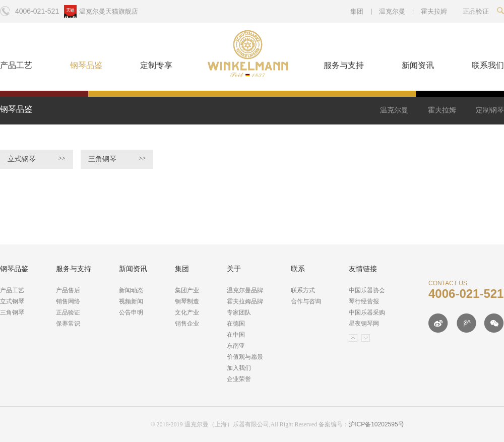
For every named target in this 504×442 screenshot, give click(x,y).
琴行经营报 (364, 301)
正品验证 (68, 312)
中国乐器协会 (367, 290)
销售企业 (187, 324)
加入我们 (239, 368)
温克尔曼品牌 (245, 290)
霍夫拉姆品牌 (245, 301)
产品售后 (68, 290)
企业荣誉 (239, 379)
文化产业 (187, 312)
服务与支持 (344, 65)
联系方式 (303, 290)
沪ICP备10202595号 (376, 424)
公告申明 (131, 312)
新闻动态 (131, 290)
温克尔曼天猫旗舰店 (109, 11)
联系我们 (488, 65)
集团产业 (187, 290)
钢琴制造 (187, 301)
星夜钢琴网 (364, 324)
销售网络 (68, 301)
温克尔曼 (392, 11)
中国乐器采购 (367, 312)
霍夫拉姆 (434, 11)
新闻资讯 (418, 65)
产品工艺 (16, 65)
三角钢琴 (117, 159)
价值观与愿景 (245, 357)
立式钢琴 (37, 159)
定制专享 (156, 65)
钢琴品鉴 (86, 65)
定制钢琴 (490, 110)
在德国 (236, 324)
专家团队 (239, 312)
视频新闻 (131, 301)
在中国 (236, 335)
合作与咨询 (306, 301)
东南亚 (236, 346)
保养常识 (68, 324)
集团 (357, 11)
